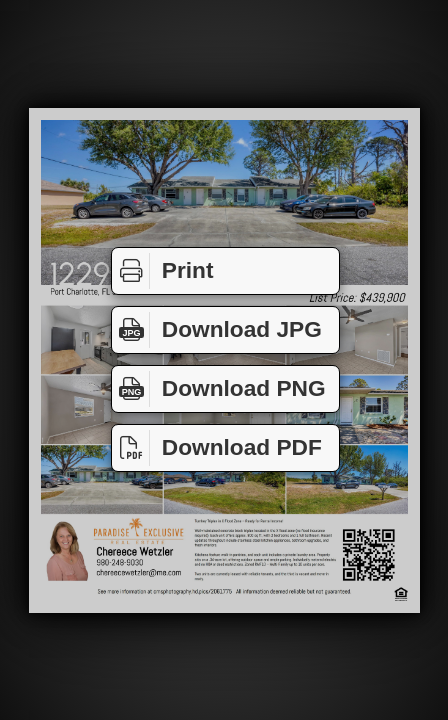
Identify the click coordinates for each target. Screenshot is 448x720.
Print (162, 271)
